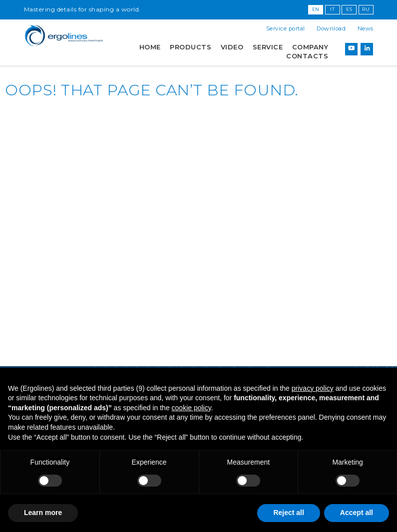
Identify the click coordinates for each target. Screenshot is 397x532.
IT (332, 9)
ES (349, 9)
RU (366, 9)
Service (268, 47)
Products (191, 47)
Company (310, 47)
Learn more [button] (43, 513)
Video (232, 47)
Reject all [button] (288, 513)
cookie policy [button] (192, 408)
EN (316, 9)
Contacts (307, 56)
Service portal (286, 28)
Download (331, 28)
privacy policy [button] (313, 388)
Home (150, 47)
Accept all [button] (357, 513)
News (366, 28)
